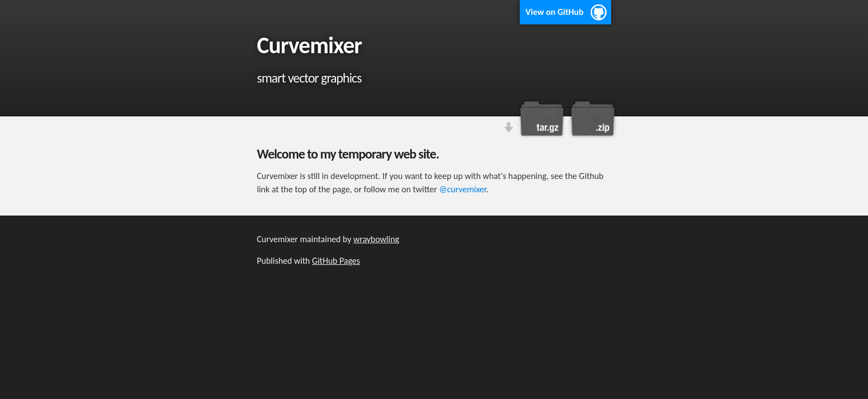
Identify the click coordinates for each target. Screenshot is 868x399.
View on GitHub (554, 12)
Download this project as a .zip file (592, 119)
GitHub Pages (336, 261)
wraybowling (376, 239)
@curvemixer (463, 189)
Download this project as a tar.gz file (542, 119)
